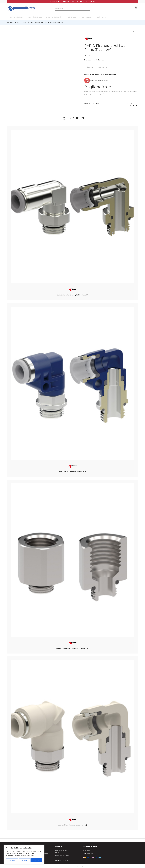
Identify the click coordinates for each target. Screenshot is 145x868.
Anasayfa (10, 22)
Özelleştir (12, 860)
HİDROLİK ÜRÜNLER (36, 17)
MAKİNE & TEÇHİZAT (86, 17)
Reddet (24, 860)
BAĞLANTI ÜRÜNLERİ (53, 17)
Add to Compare (90, 56)
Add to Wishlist (86, 56)
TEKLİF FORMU (101, 17)
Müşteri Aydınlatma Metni (62, 855)
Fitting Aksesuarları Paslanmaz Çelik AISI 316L (72, 648)
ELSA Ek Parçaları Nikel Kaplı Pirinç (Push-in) (73, 295)
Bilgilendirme (103, 67)
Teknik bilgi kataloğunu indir (96, 80)
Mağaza (18, 22)
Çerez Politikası (59, 858)
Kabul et (36, 860)
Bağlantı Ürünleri (28, 22)
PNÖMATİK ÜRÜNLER (17, 17)
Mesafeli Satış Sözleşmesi (62, 860)
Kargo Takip (86, 851)
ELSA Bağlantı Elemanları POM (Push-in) (72, 472)
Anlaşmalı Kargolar (88, 853)
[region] (24, 855)
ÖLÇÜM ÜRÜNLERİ (70, 17)
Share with (130, 103)
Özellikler (90, 67)
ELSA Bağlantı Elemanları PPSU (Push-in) (73, 825)
